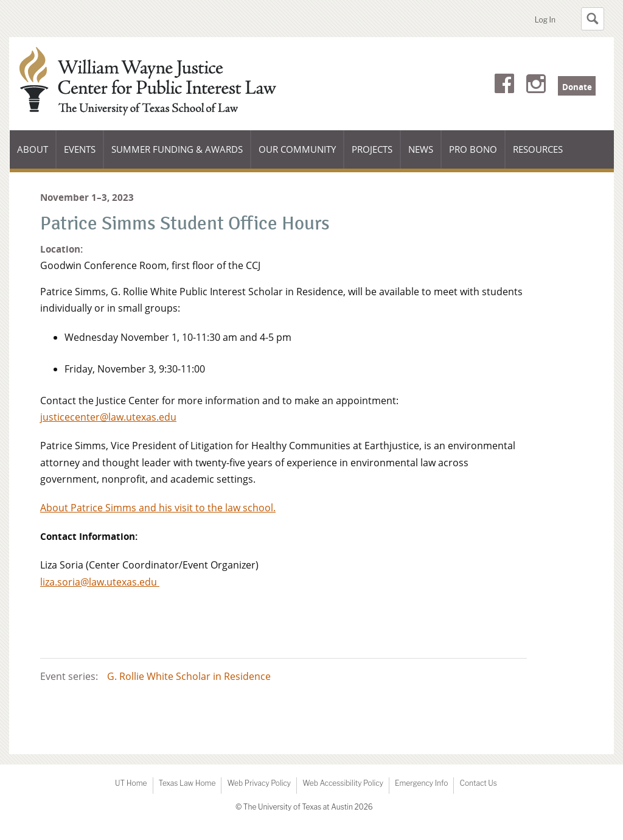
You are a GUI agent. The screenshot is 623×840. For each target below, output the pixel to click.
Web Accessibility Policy (343, 783)
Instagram (536, 86)
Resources (538, 149)
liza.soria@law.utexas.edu (100, 582)
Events (80, 149)
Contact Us (478, 783)
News (421, 149)
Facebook (504, 86)
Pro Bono (473, 149)
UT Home (131, 783)
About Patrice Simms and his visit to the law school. (158, 508)
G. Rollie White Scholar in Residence (189, 676)
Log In (545, 20)
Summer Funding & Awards (177, 156)
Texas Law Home (187, 783)
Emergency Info (422, 783)
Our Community (297, 156)
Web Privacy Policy (259, 783)
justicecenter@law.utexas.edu (108, 417)
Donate (577, 87)
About (37, 156)
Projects (372, 149)
